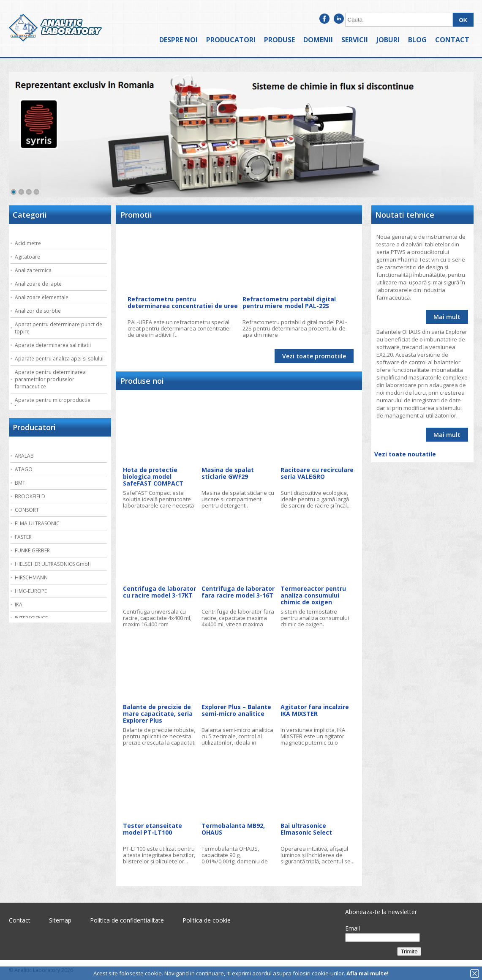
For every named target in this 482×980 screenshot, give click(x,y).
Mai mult (447, 317)
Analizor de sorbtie (38, 311)
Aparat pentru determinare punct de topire (59, 328)
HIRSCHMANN (31, 577)
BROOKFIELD (30, 496)
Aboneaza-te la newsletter (381, 912)
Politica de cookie (207, 920)
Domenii (318, 40)
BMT (20, 483)
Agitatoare (27, 257)
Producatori (231, 40)
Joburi (388, 40)
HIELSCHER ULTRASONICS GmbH (53, 564)
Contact (452, 40)
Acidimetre (28, 243)
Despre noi (178, 40)
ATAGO (24, 469)
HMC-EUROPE (31, 591)
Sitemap (60, 920)
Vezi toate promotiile (314, 356)
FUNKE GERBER (32, 550)
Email (353, 928)
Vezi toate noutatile (405, 454)
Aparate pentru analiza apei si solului (59, 359)
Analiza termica (33, 270)
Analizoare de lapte (38, 284)
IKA (19, 605)
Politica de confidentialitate (127, 920)
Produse (279, 40)
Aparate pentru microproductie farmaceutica (53, 404)
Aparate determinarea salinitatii (53, 345)
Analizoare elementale (42, 297)
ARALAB (24, 456)
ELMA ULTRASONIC (37, 523)
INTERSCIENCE (31, 618)
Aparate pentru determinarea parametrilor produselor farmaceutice (50, 379)
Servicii (355, 40)
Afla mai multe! (368, 973)
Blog (417, 40)
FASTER (23, 537)
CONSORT (27, 510)
